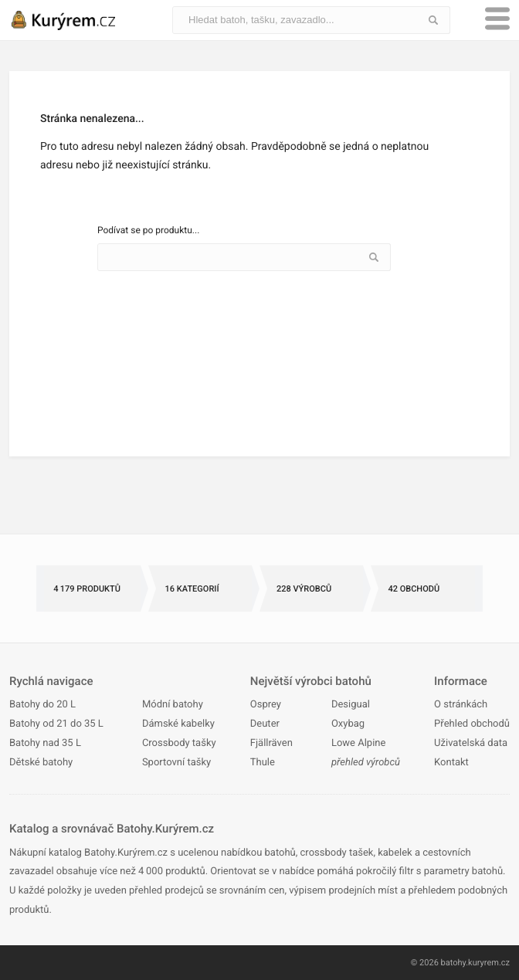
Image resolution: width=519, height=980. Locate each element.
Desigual (351, 705)
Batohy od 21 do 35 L (56, 724)
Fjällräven (271, 743)
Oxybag (348, 724)
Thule (263, 763)
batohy (454, 963)
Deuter (265, 724)
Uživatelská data (471, 743)
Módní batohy (173, 705)
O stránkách (461, 705)
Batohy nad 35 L (45, 743)
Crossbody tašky (179, 743)
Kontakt (451, 763)
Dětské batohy (41, 763)
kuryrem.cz (489, 963)
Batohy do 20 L (42, 705)
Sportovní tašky (176, 763)
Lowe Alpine (358, 743)
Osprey (266, 705)
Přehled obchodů (472, 724)
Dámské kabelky (178, 724)
